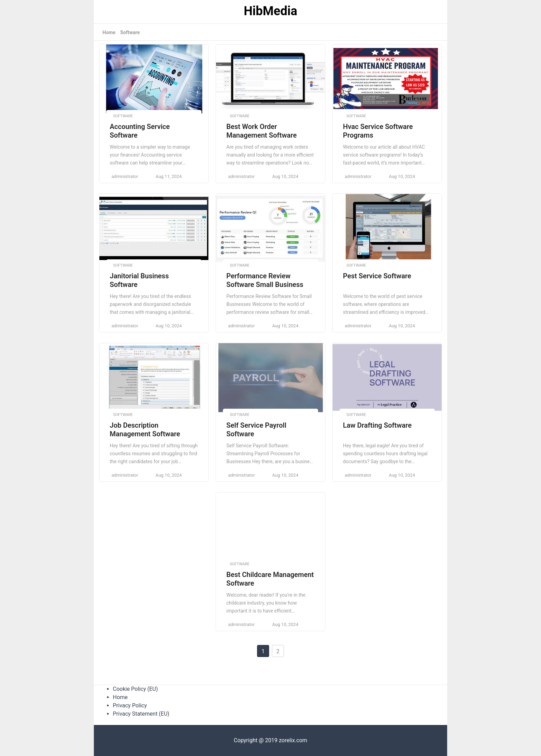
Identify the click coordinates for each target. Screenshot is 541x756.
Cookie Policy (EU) (135, 689)
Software (130, 32)
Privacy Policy (130, 705)
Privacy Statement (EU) (141, 714)
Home (109, 32)
